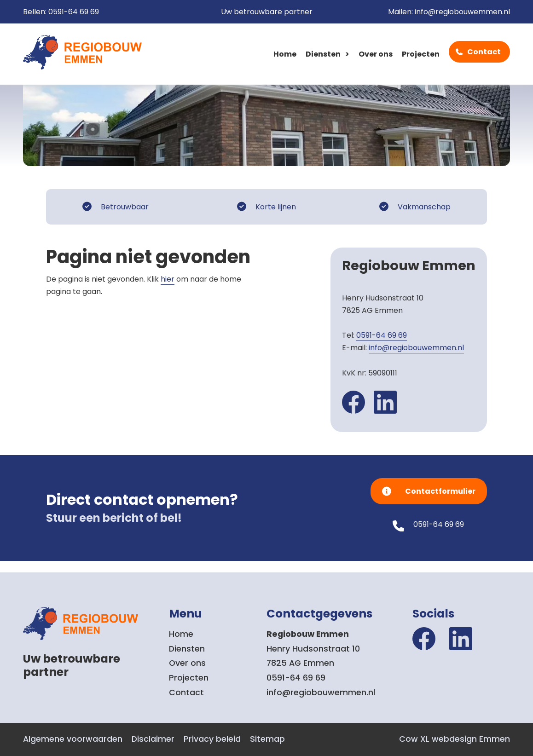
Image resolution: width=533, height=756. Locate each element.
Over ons (376, 54)
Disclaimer (153, 739)
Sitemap (267, 739)
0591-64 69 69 (74, 12)
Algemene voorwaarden (73, 739)
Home (285, 54)
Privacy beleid (212, 739)
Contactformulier (440, 491)
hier (168, 279)
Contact (484, 52)
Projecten (421, 54)
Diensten (323, 54)
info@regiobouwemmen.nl (462, 12)
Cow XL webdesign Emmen (455, 739)
